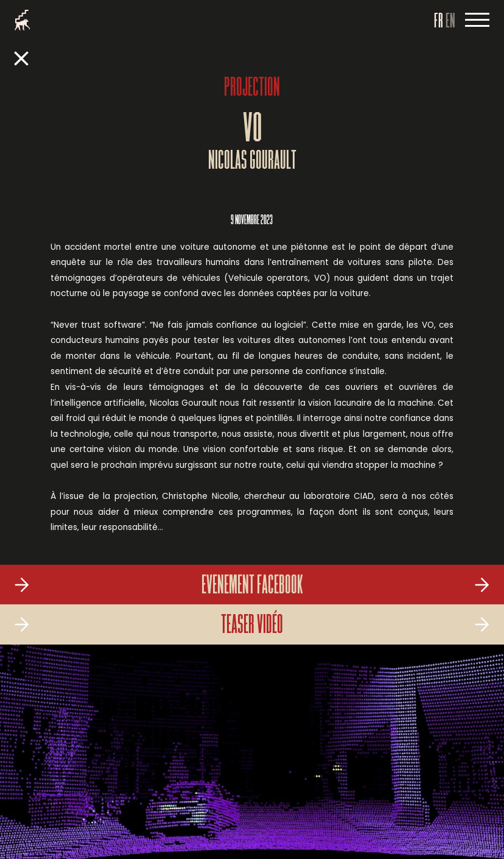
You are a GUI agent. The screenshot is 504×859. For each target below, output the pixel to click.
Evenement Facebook (252, 587)
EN (450, 22)
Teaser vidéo (252, 626)
